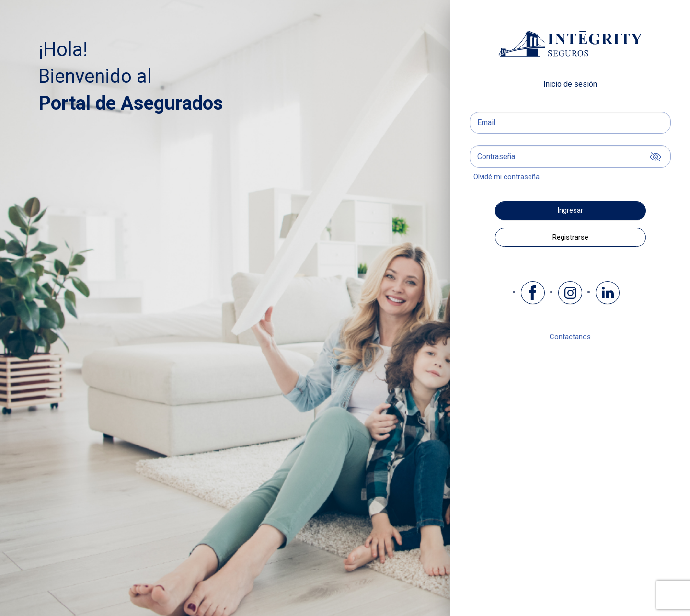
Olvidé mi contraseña (506, 177)
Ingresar (570, 210)
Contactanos (570, 337)
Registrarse (570, 237)
